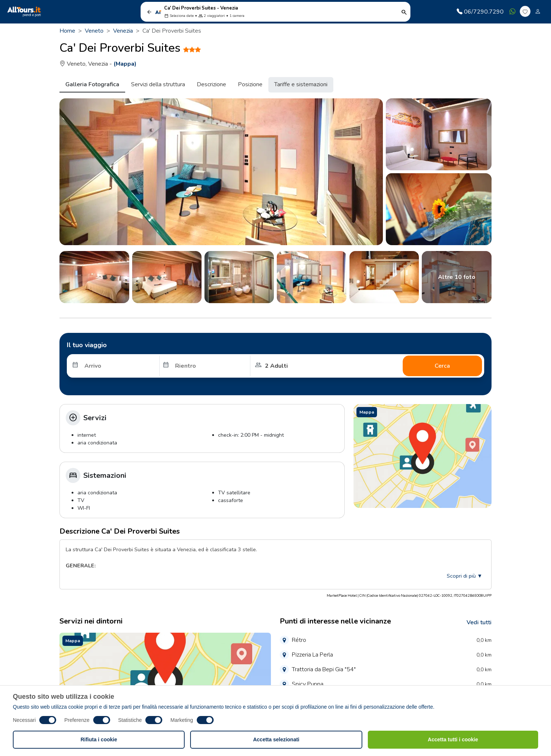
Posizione (250, 84)
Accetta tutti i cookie (453, 739)
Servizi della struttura (158, 84)
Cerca (442, 366)
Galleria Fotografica (92, 84)
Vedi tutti (479, 622)
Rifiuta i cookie (99, 739)
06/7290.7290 (480, 12)
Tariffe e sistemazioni (301, 84)
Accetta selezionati (276, 739)
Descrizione (211, 84)
